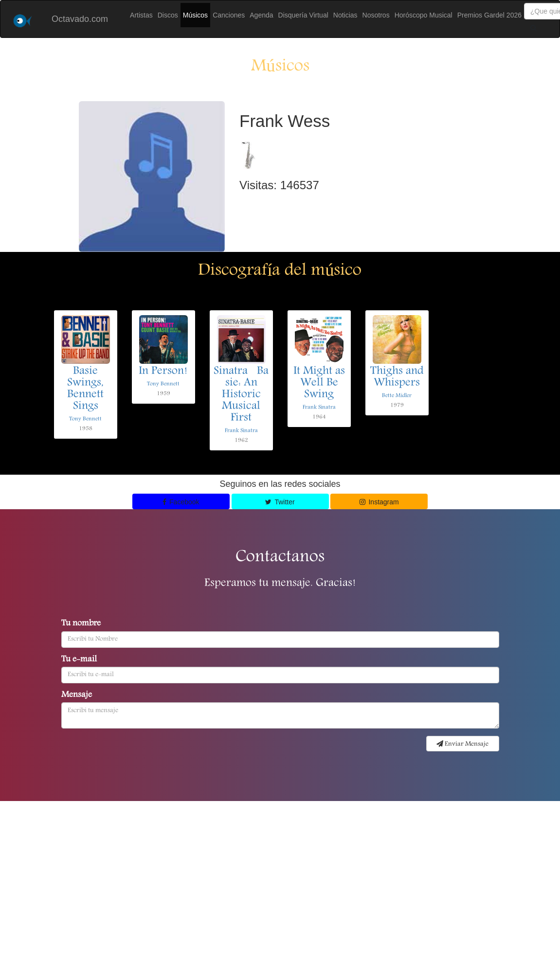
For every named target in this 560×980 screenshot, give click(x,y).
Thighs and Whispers (397, 377)
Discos (168, 15)
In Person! (163, 372)
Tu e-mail (79, 660)
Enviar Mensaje (462, 744)
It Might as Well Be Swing (319, 383)
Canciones (229, 15)
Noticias (345, 15)
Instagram (379, 502)
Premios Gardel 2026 (489, 15)
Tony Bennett (85, 419)
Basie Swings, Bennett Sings (85, 389)
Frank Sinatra (241, 431)
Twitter (280, 502)
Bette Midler (397, 396)
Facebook (181, 502)
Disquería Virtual (303, 15)
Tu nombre (81, 624)
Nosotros (376, 15)
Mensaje (77, 695)
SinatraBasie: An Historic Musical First (241, 395)
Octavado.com (80, 19)
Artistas (141, 15)
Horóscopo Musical (424, 15)
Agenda (261, 15)
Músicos (195, 15)
